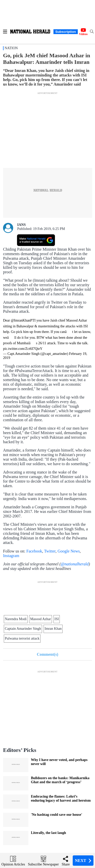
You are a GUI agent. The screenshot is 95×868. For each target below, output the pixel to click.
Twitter (50, 551)
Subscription (65, 32)
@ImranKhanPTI (23, 320)
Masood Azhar (41, 619)
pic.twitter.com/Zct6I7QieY (23, 349)
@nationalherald (75, 564)
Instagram (11, 556)
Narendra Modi (16, 619)
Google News (69, 551)
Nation (11, 48)
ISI (57, 619)
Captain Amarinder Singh (23, 629)
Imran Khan (53, 629)
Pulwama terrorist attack (22, 638)
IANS (21, 225)
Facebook (34, 551)
